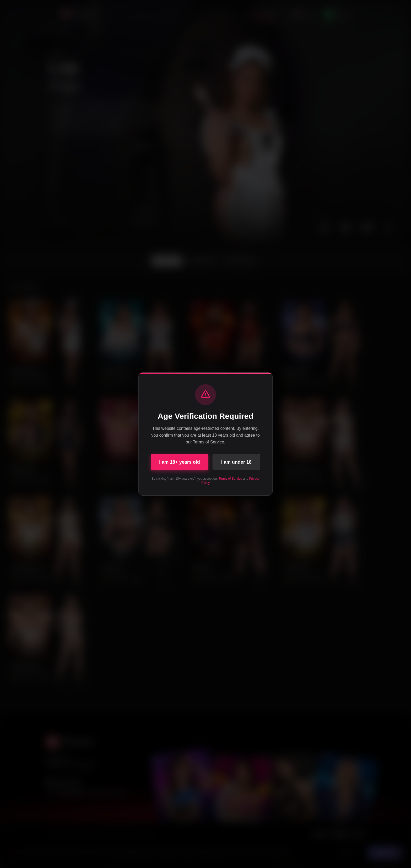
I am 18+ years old (180, 462)
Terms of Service (230, 479)
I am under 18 (236, 462)
